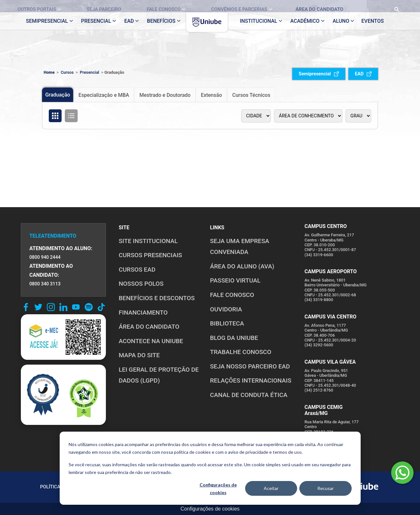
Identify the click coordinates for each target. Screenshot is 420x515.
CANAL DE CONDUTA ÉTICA (249, 395)
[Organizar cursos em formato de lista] (71, 116)
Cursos (67, 72)
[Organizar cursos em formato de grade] (55, 116)
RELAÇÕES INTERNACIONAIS (251, 380)
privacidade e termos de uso (274, 452)
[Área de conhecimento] (308, 116)
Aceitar (271, 488)
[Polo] (256, 116)
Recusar (326, 488)
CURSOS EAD (137, 270)
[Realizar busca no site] (379, 6)
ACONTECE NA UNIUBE (151, 341)
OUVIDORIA (226, 309)
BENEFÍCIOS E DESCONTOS (157, 298)
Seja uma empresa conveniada (240, 247)
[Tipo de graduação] (358, 116)
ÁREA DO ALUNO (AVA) (242, 266)
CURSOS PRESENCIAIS (150, 255)
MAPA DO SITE (139, 355)
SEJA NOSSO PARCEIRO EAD (250, 366)
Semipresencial (319, 74)
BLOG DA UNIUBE (234, 338)
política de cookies (192, 452)
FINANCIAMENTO (143, 312)
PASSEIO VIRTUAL (235, 280)
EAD (363, 74)
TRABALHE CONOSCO (241, 352)
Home (49, 72)
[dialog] (210, 468)
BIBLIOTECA (227, 323)
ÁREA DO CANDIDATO (149, 327)
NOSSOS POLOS (141, 284)
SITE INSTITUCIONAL (148, 241)
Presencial (90, 72)
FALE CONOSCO (232, 295)
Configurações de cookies (218, 489)
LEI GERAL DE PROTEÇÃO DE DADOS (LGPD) (159, 375)
